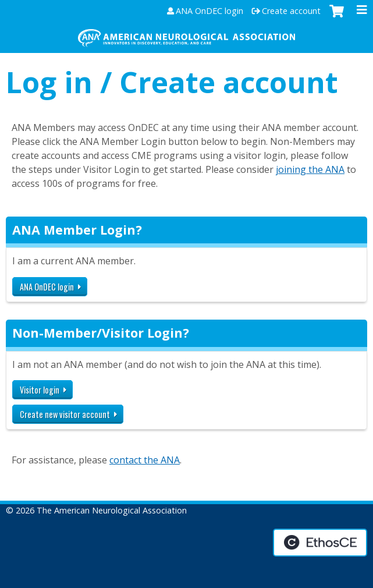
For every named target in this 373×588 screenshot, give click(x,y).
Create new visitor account (65, 414)
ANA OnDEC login (209, 11)
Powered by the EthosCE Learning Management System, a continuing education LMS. (320, 543)
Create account (291, 11)
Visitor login (40, 390)
